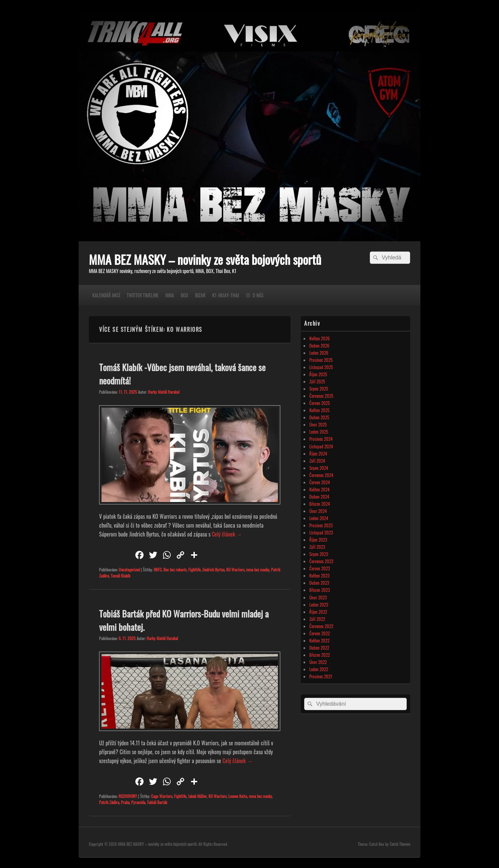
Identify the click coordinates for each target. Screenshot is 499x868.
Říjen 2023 (318, 540)
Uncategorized (129, 569)
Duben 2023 (319, 583)
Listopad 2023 (321, 532)
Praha (125, 802)
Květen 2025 (319, 410)
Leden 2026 (319, 353)
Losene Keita (238, 796)
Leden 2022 (319, 669)
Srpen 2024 (319, 468)
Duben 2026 (319, 345)
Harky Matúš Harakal (164, 392)
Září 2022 (317, 619)
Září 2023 (317, 547)
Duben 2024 (319, 497)
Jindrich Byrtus (213, 569)
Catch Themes (400, 844)
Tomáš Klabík (120, 576)
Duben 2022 (319, 648)
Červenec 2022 (321, 626)
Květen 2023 (319, 575)
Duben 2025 (319, 417)
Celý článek (227, 534)
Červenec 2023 (321, 561)
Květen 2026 (320, 338)
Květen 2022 (319, 640)
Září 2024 (317, 461)
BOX (185, 295)
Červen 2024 (320, 482)
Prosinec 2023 (321, 525)
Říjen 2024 (318, 453)
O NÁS (258, 295)
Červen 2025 (320, 403)
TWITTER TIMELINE (143, 295)
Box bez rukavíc (175, 569)
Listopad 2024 (321, 446)
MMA (170, 295)
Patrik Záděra (109, 802)
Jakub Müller (197, 796)
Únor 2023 (318, 597)
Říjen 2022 (318, 612)
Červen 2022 (320, 633)
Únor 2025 (318, 424)
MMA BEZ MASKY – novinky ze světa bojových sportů (205, 259)
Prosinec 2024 (321, 439)
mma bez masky (258, 569)
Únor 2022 (318, 662)
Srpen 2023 (319, 554)
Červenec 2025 (321, 396)
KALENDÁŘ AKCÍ (106, 295)
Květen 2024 (319, 489)
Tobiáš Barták (157, 802)
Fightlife (194, 569)
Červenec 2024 (321, 475)
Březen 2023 (320, 590)
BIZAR (200, 295)
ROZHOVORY (128, 796)
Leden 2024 (319, 518)
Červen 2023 (320, 568)
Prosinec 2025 (321, 360)
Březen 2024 (320, 504)
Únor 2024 (318, 511)
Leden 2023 (319, 605)
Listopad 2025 (321, 367)
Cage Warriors (162, 796)
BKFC (158, 569)
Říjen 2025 (318, 374)
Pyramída (138, 802)
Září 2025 (317, 381)
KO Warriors (235, 569)
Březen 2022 (320, 655)
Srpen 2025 (319, 389)
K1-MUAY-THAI (226, 295)
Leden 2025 (319, 432)
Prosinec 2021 (321, 676)
